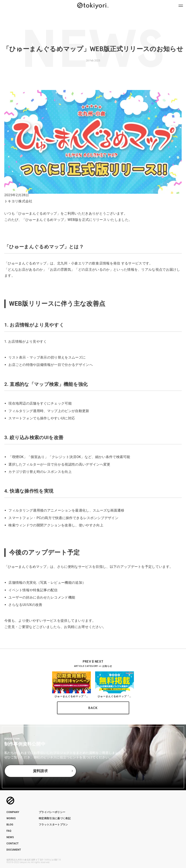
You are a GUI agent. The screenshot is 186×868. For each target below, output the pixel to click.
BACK (93, 708)
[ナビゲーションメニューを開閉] (181, 5)
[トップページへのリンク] (93, 5)
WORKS (11, 818)
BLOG (10, 825)
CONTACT (13, 844)
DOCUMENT (14, 850)
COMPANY (13, 812)
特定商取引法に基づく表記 (55, 818)
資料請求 (40, 771)
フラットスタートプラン (53, 825)
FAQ (9, 831)
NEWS (10, 837)
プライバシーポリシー (52, 812)
